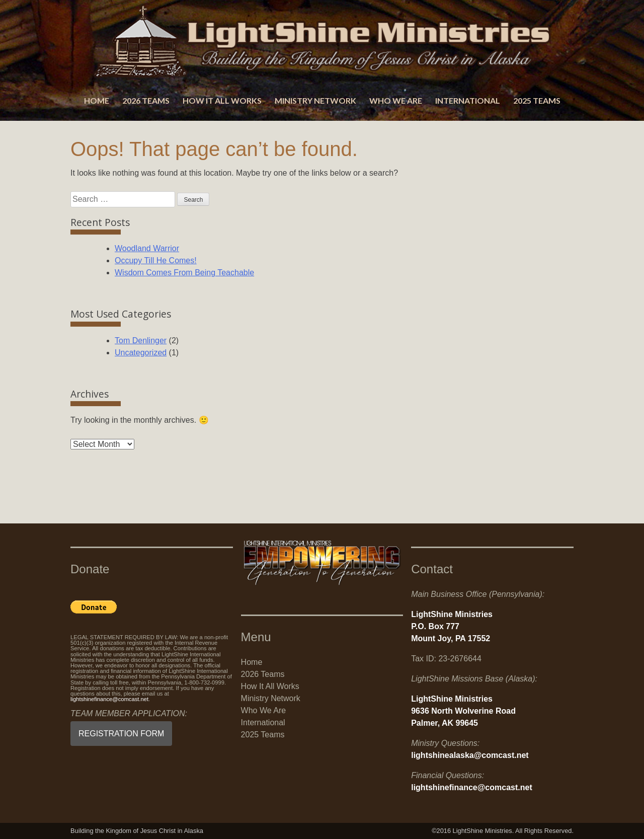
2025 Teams (537, 100)
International (468, 100)
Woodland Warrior (147, 248)
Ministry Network (315, 100)
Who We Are (396, 100)
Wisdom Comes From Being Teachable (184, 273)
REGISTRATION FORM (121, 734)
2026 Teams (146, 100)
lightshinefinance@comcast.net (109, 699)
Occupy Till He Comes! (156, 260)
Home (97, 100)
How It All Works (222, 100)
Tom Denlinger (141, 340)
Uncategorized (141, 353)
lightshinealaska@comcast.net (470, 755)
